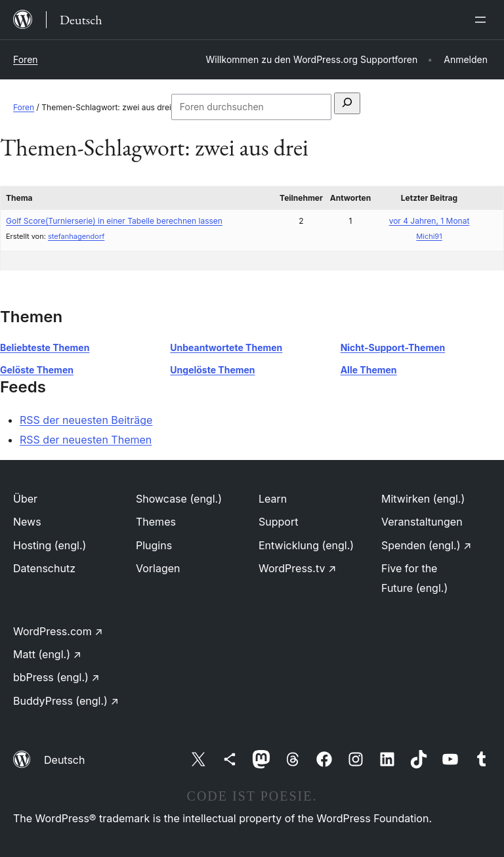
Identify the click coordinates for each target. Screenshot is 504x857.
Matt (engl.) (47, 654)
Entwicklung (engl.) (306, 545)
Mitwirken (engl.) (423, 499)
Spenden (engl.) (426, 545)
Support (278, 522)
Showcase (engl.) (179, 499)
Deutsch (64, 760)
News (27, 522)
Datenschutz (44, 568)
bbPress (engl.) (56, 677)
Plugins (154, 545)
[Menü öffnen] (483, 20)
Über (25, 499)
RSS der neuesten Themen (86, 440)
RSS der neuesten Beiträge (86, 420)
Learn (273, 499)
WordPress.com (58, 631)
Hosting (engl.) (50, 545)
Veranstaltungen (422, 522)
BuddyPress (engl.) (66, 701)
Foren (26, 59)
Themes (156, 522)
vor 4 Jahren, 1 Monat (430, 221)
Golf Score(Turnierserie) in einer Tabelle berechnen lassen (114, 221)
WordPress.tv (297, 568)
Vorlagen (158, 568)
